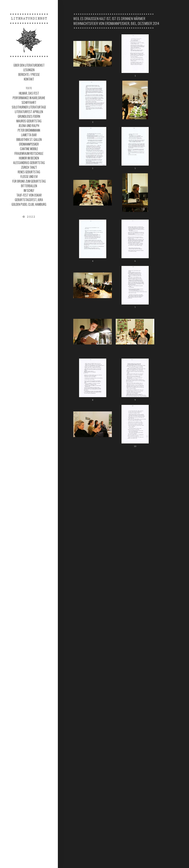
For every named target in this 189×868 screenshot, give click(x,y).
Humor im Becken (29, 158)
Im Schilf (29, 190)
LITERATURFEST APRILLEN (29, 112)
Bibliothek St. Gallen (29, 140)
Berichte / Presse (29, 74)
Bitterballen (29, 186)
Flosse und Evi (29, 177)
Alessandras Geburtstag (29, 163)
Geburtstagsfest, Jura (29, 200)
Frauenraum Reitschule (29, 153)
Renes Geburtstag (29, 172)
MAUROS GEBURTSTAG (29, 121)
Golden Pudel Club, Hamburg (29, 204)
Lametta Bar (29, 135)
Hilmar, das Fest (29, 93)
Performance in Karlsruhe (29, 98)
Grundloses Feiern (29, 116)
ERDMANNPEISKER (29, 144)
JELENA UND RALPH (29, 126)
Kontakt (29, 79)
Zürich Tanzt (29, 167)
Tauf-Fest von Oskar (29, 195)
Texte (29, 88)
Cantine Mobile (29, 149)
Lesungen (29, 70)
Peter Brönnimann (29, 130)
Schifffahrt (29, 102)
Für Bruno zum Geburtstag (29, 181)
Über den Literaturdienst (29, 65)
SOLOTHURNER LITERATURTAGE (29, 107)
